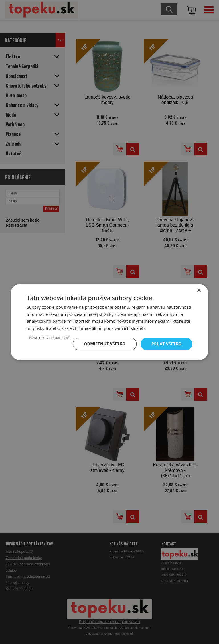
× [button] (199, 290)
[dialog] (109, 322)
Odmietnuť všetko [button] (104, 344)
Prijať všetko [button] (166, 344)
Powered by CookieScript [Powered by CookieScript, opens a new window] (49, 338)
